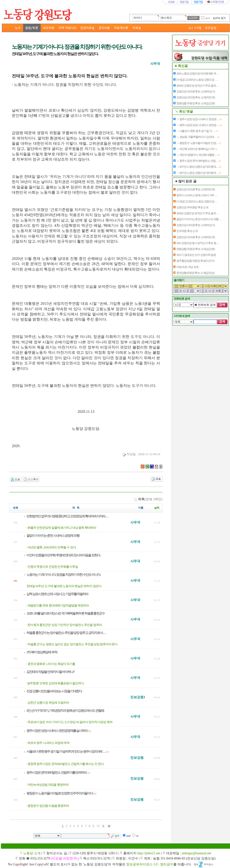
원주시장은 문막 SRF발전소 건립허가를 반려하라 (56, 773)
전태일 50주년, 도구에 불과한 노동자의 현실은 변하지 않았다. (64, 586)
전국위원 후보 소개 (187, 231)
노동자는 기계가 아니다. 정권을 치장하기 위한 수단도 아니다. (64, 575)
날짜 (157, 508)
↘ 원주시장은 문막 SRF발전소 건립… (198, 161)
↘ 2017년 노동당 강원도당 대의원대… (199, 167)
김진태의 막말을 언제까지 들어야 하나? (50, 672)
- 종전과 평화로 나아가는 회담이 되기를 (51, 664)
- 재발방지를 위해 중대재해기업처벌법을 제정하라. (58, 605)
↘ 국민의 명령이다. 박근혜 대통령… (198, 155)
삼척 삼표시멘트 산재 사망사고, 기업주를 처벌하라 (57, 594)
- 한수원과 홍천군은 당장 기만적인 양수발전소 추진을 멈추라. (64, 625)
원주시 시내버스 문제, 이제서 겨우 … (197, 195)
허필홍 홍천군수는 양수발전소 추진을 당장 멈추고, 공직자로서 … (66, 633)
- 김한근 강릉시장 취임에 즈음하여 (48, 703)
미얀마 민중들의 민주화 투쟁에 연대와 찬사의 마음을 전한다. (63, 555)
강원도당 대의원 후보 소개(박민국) (196, 97)
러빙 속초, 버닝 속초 (187, 267)
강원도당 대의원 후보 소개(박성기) (196, 92)
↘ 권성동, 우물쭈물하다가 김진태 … (198, 137)
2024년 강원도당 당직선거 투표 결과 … (198, 86)
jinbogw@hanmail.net (196, 853)
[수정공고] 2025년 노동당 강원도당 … (197, 80)
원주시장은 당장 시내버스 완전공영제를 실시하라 (57, 731)
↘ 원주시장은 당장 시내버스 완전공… (199, 119)
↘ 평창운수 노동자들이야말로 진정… (199, 143)
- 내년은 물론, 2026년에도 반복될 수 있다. (51, 547)
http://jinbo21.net (149, 853)
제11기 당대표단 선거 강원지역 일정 (196, 255)
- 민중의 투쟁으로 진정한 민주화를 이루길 (52, 567)
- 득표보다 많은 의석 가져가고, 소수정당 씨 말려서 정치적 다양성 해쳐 (69, 722)
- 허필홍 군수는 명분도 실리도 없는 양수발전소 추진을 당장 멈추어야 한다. (72, 644)
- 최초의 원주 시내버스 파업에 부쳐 (48, 743)
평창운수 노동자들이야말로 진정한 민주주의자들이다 (60, 793)
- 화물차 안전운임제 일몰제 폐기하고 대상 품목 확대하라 (61, 528)
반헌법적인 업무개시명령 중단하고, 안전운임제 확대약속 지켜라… (67, 516)
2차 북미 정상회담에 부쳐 (42, 652)
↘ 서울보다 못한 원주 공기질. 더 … (197, 131)
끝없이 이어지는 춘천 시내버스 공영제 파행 (53, 536)
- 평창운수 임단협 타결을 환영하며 (48, 806)
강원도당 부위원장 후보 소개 (192, 207)
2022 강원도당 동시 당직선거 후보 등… (198, 243)
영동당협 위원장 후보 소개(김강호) (196, 103)
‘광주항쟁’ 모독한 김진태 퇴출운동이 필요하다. (55, 683)
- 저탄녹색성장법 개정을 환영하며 (47, 785)
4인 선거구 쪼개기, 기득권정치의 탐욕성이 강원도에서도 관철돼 (65, 711)
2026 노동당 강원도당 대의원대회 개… (197, 74)
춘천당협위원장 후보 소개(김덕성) (195, 273)
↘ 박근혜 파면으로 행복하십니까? (197, 149)
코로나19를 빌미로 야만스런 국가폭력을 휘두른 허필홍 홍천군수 (66, 613)
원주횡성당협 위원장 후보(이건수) (195, 261)
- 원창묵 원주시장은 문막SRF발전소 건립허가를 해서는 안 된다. (65, 764)
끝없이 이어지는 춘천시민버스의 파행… (199, 219)
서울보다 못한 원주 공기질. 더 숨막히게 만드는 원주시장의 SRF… (66, 752)
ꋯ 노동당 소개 (30, 853)
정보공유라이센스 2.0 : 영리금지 (150, 864)
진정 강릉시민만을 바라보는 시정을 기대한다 (54, 691)
